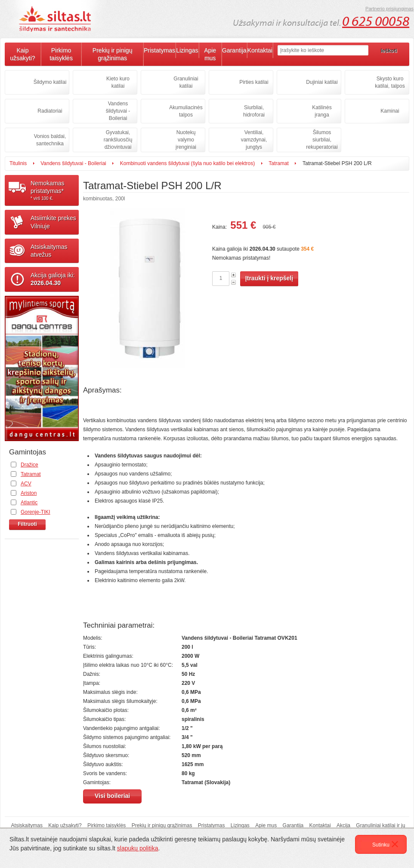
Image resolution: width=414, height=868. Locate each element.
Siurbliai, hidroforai (254, 111)
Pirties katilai (254, 82)
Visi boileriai (112, 796)
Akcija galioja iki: (53, 279)
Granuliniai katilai (186, 82)
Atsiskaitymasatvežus (49, 251)
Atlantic (29, 503)
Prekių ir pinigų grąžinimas (113, 54)
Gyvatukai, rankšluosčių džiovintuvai (118, 140)
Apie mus (210, 54)
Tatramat (279, 163)
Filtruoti (27, 524)
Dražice (29, 465)
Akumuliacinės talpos (186, 111)
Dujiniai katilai (322, 82)
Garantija (234, 50)
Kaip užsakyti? (22, 54)
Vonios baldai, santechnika (50, 140)
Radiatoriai (50, 111)
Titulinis (18, 163)
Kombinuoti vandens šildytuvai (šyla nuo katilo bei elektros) (188, 163)
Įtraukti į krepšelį (269, 278)
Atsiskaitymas (27, 825)
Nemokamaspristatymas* (55, 190)
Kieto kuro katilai (118, 82)
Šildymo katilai (50, 82)
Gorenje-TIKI (36, 512)
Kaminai (390, 111)
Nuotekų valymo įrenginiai (186, 140)
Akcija (343, 825)
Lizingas (187, 50)
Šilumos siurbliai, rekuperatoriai (322, 140)
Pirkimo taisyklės (61, 54)
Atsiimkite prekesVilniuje (53, 222)
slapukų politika (138, 848)
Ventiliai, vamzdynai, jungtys (254, 140)
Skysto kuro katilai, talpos (390, 82)
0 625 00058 (376, 21)
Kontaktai (260, 50)
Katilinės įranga (322, 111)
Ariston (29, 493)
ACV (26, 484)
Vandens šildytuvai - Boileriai (118, 111)
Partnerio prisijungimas (389, 9)
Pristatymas (159, 50)
